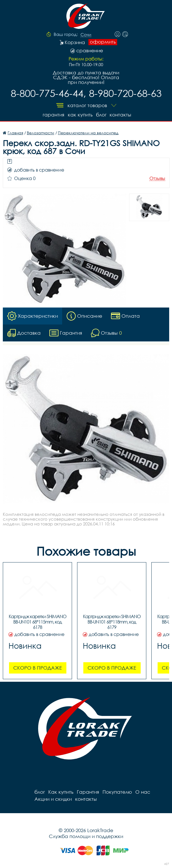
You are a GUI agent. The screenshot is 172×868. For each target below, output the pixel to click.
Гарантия (54, 115)
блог (101, 115)
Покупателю (117, 792)
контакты (121, 115)
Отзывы (157, 178)
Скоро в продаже (38, 668)
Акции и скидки (53, 799)
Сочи (86, 35)
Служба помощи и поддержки (86, 836)
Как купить (80, 115)
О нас (143, 792)
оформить (103, 42)
